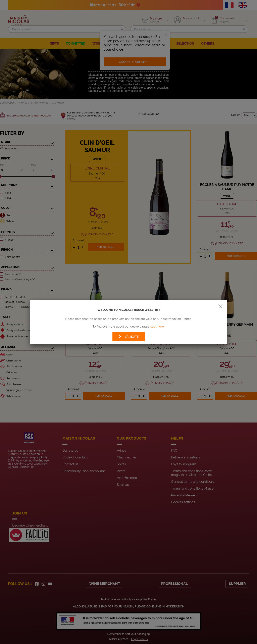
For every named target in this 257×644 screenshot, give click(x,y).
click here (157, 327)
